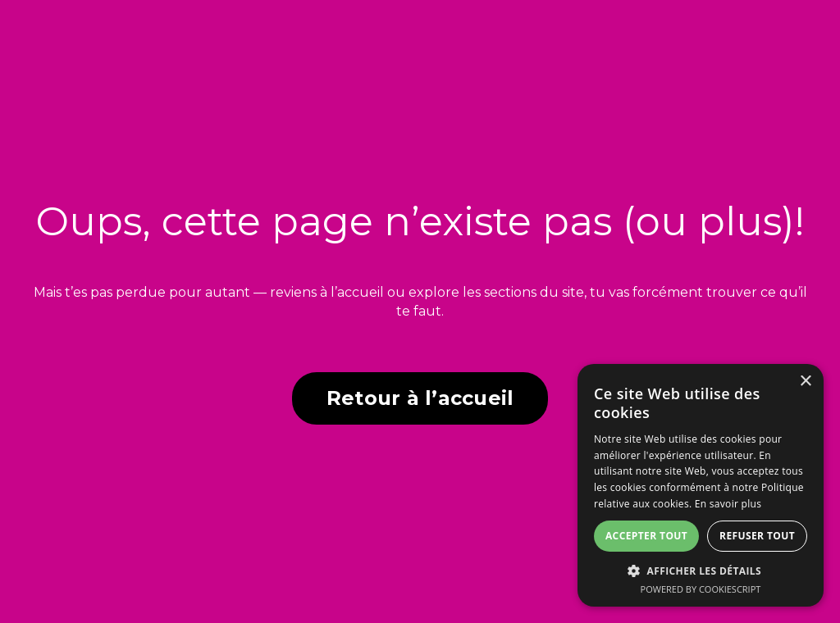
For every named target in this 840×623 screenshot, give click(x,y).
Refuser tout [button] (757, 536)
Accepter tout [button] (646, 536)
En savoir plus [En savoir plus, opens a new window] (728, 504)
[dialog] (701, 485)
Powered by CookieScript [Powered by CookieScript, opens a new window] (701, 589)
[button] (701, 571)
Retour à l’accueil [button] (420, 398)
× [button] (805, 382)
